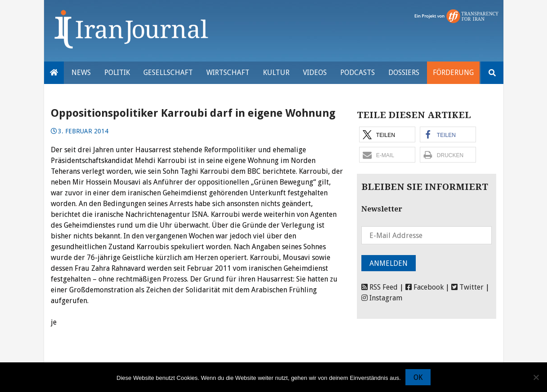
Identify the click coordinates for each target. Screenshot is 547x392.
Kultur (276, 73)
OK (418, 377)
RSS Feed (380, 287)
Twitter (467, 287)
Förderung (453, 73)
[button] (387, 134)
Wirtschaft (228, 73)
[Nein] (536, 377)
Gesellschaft (168, 73)
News (81, 73)
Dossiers (404, 73)
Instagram (382, 298)
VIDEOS (315, 73)
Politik (117, 73)
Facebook (425, 287)
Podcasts (358, 73)
